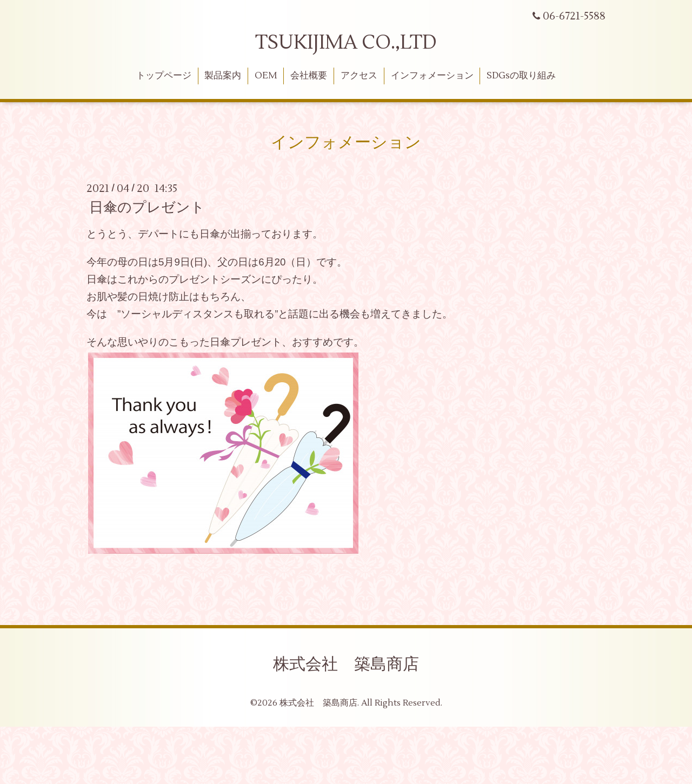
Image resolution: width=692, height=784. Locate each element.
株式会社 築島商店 (346, 664)
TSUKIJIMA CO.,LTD (346, 43)
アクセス (359, 76)
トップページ (164, 76)
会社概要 (309, 76)
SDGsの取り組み (521, 76)
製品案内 (223, 76)
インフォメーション (432, 76)
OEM (266, 76)
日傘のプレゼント (147, 208)
